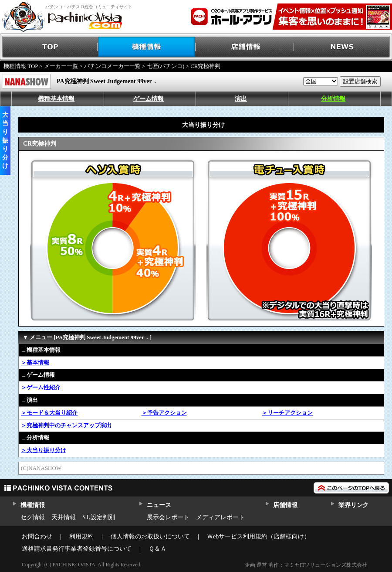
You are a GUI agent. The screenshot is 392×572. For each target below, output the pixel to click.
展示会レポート (168, 517)
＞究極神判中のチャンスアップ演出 (66, 425)
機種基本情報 (56, 99)
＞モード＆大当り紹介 (49, 413)
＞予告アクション (164, 413)
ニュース (159, 505)
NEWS (343, 47)
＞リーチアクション (287, 413)
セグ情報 (33, 517)
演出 (241, 99)
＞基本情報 (35, 363)
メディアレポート (220, 517)
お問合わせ (37, 536)
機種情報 (147, 47)
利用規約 (81, 536)
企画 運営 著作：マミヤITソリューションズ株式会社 (306, 565)
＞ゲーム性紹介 (41, 387)
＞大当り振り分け (44, 450)
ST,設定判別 (99, 517)
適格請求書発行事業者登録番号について (77, 549)
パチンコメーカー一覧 (112, 66)
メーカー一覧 (61, 66)
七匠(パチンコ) (166, 66)
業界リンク (353, 505)
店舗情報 (245, 47)
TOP (49, 47)
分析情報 (333, 99)
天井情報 (64, 517)
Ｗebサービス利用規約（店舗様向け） (259, 536)
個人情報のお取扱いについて (150, 536)
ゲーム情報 (149, 99)
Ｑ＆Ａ (157, 549)
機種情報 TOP (21, 66)
